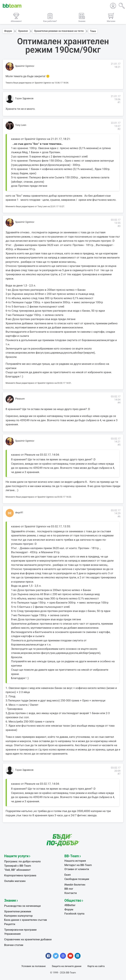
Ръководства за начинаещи (23, 906)
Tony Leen (21, 125)
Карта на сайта (96, 966)
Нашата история (75, 861)
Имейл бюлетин (75, 885)
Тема (93, 31)
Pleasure (20, 399)
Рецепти (10, 924)
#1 (119, 102)
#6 (119, 516)
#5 (119, 445)
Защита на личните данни (67, 966)
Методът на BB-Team (78, 865)
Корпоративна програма (20, 875)
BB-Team (72, 856)
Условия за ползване (34, 966)
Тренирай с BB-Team (18, 866)
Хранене (23, 31)
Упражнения (12, 934)
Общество (73, 900)
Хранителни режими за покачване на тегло (59, 31)
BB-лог (69, 889)
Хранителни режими (18, 911)
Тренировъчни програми (20, 930)
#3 (119, 226)
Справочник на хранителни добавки (28, 939)
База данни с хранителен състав (26, 920)
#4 (119, 403)
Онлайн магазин (15, 881)
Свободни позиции (77, 879)
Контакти (71, 893)
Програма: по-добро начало (23, 861)
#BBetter (70, 905)
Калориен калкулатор (19, 916)
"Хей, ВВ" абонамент (17, 870)
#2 (119, 129)
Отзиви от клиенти (77, 869)
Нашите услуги (16, 856)
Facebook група (74, 914)
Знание (10, 900)
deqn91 (19, 513)
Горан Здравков (24, 98)
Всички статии (14, 945)
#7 (119, 774)
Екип (68, 875)
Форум (8, 31)
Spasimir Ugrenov (25, 66)
